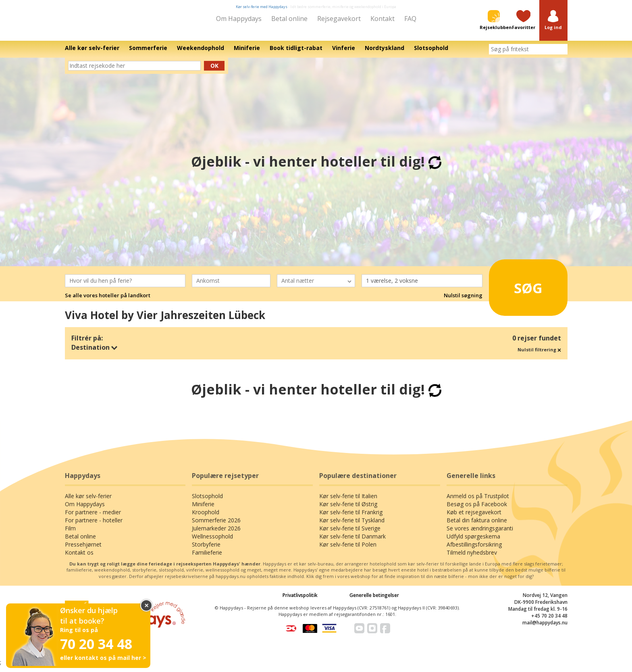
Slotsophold (207, 502)
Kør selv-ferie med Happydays (262, 7)
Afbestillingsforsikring (474, 550)
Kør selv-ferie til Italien (348, 502)
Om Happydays (239, 19)
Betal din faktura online (477, 526)
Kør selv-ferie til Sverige (350, 534)
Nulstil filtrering (539, 355)
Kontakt (383, 19)
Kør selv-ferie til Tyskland (352, 526)
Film (70, 534)
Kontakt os (79, 558)
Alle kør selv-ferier (88, 502)
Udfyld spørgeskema (473, 542)
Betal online (289, 19)
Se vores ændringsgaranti (480, 534)
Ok (214, 71)
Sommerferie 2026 (216, 526)
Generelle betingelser (374, 601)
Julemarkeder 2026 (216, 534)
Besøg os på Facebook (477, 510)
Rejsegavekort (339, 19)
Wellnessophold (212, 542)
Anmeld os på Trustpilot (478, 502)
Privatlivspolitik (300, 601)
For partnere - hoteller (94, 526)
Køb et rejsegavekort (474, 518)
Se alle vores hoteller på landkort (108, 301)
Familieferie (207, 558)
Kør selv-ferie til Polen (348, 550)
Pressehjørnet (83, 550)
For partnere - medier (93, 518)
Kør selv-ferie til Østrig (348, 510)
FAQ (410, 19)
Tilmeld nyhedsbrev (472, 558)
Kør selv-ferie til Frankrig (351, 518)
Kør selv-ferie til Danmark (352, 542)
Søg (517, 290)
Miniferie (203, 510)
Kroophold (206, 518)
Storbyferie (206, 550)
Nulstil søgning (463, 301)
